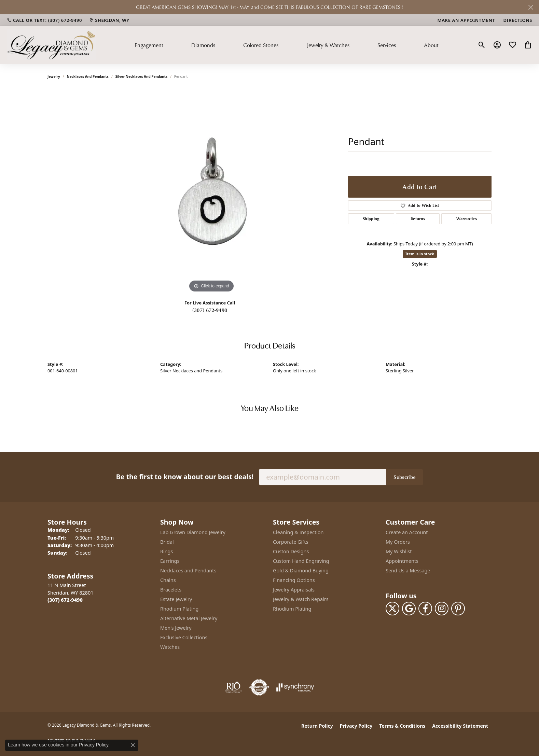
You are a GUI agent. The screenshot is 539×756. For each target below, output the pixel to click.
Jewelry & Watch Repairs (301, 599)
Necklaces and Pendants (88, 76)
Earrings (170, 561)
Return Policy (317, 726)
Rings (167, 551)
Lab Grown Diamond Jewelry (193, 532)
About (431, 45)
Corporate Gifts (291, 542)
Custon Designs (291, 551)
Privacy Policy (356, 726)
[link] (44, 20)
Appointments (402, 561)
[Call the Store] (65, 600)
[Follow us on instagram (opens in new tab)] (442, 609)
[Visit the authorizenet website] (259, 687)
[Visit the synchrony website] (295, 687)
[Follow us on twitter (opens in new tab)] (392, 609)
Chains (168, 580)
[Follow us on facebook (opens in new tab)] (425, 609)
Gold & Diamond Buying (301, 570)
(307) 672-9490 (210, 310)
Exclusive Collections (184, 637)
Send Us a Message (408, 570)
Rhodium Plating (179, 609)
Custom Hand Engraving (301, 561)
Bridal (167, 542)
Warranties (467, 219)
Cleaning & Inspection (298, 532)
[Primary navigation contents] (287, 45)
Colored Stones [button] (261, 45)
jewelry (54, 76)
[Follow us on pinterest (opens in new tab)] (458, 609)
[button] (482, 45)
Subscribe (405, 477)
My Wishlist (399, 551)
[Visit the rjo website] (233, 687)
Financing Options (294, 580)
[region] (211, 192)
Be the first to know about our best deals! (185, 477)
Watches (170, 647)
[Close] (531, 7)
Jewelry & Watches (328, 45)
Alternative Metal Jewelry (189, 618)
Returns (418, 219)
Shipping (371, 219)
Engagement (149, 45)
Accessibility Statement (460, 726)
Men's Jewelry (176, 628)
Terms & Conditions (402, 726)
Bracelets (171, 590)
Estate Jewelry (176, 599)
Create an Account (407, 532)
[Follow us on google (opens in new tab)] (409, 609)
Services (387, 45)
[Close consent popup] (133, 745)
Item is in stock (420, 254)
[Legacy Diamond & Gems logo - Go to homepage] (51, 45)
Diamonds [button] (203, 45)
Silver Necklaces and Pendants (142, 76)
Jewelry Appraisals (294, 590)
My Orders (398, 542)
